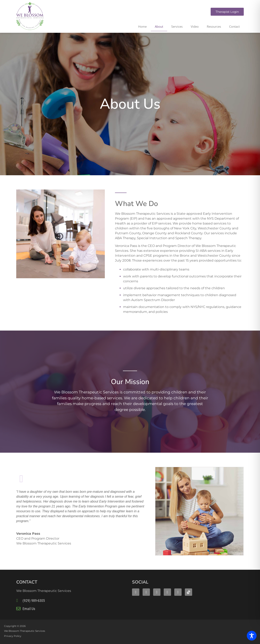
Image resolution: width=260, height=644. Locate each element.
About (159, 26)
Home (142, 26)
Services (177, 26)
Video (195, 26)
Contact (234, 26)
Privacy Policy (13, 636)
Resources (214, 26)
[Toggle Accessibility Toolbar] (252, 636)
